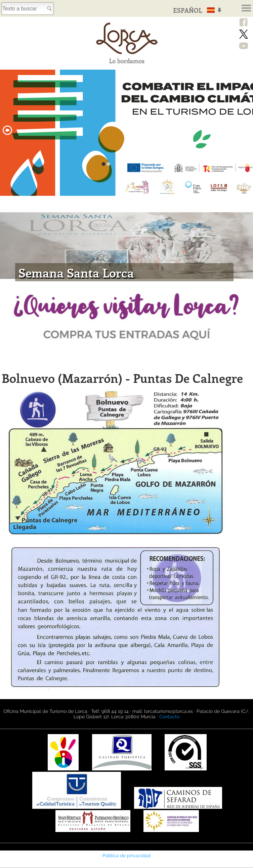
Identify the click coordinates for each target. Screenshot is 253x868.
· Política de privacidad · (126, 856)
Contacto (169, 717)
